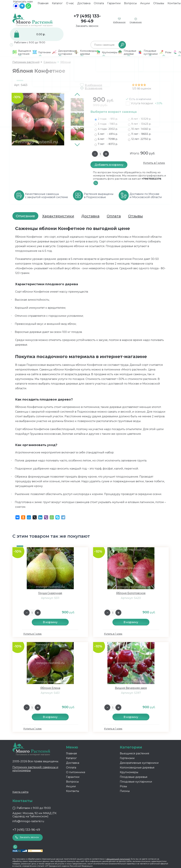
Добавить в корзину (109, 165)
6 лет (106, 139)
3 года (106, 124)
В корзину (50, 622)
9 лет (140, 124)
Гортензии (127, 758)
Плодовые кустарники (136, 782)
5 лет (106, 134)
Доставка (84, 4)
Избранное (119, 22)
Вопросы (130, 4)
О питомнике (76, 772)
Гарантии (114, 4)
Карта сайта (20, 792)
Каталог (57, 4)
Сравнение (136, 22)
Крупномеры (129, 772)
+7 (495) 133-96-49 (87, 18)
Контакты (73, 791)
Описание (25, 216)
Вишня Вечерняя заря (131, 688)
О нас (70, 4)
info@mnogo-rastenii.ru (28, 821)
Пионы (125, 791)
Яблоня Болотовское (131, 593)
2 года (106, 119)
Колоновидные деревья (137, 768)
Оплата (99, 4)
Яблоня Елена (50, 688)
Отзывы (159, 4)
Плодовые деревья (134, 777)
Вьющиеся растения (135, 753)
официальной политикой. (118, 859)
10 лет (140, 129)
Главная (43, 4)
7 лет (106, 144)
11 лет (140, 134)
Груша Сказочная (50, 593)
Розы (123, 786)
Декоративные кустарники (139, 763)
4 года (106, 129)
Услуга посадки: (147, 103)
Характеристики (58, 216)
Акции (145, 4)
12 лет (140, 139)
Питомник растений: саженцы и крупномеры (35, 769)
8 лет (140, 119)
